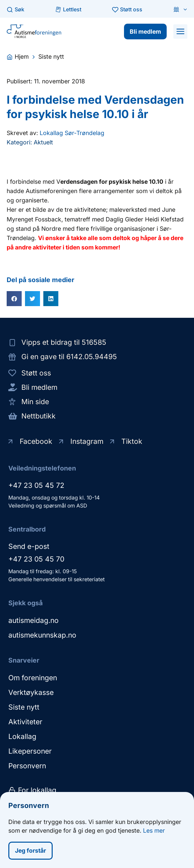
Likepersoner (30, 751)
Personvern (27, 766)
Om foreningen (33, 678)
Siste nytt (24, 707)
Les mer (154, 831)
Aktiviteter (25, 722)
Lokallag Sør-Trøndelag (72, 133)
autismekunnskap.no (42, 635)
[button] (180, 31)
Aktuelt (43, 142)
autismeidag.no (33, 620)
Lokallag (22, 736)
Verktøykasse (31, 692)
